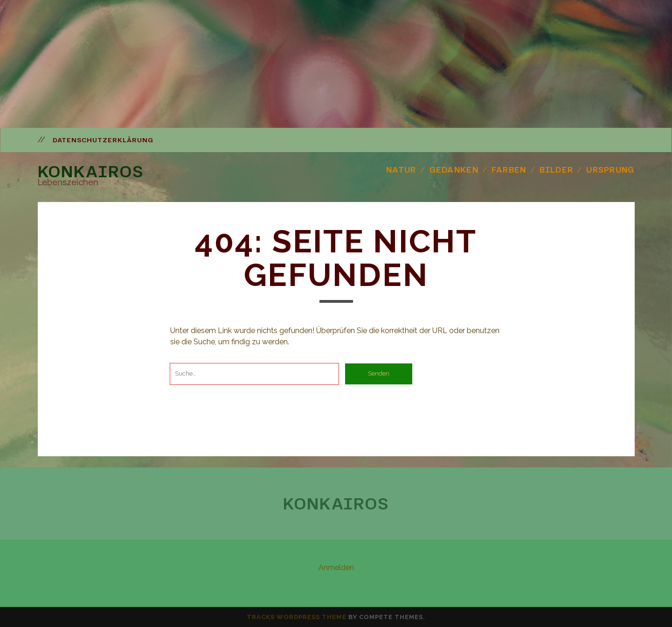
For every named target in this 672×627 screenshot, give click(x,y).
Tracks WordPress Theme (297, 617)
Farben (509, 170)
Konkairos (91, 171)
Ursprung (610, 170)
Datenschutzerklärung (103, 140)
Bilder (557, 170)
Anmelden (336, 568)
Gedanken (454, 170)
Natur (401, 170)
